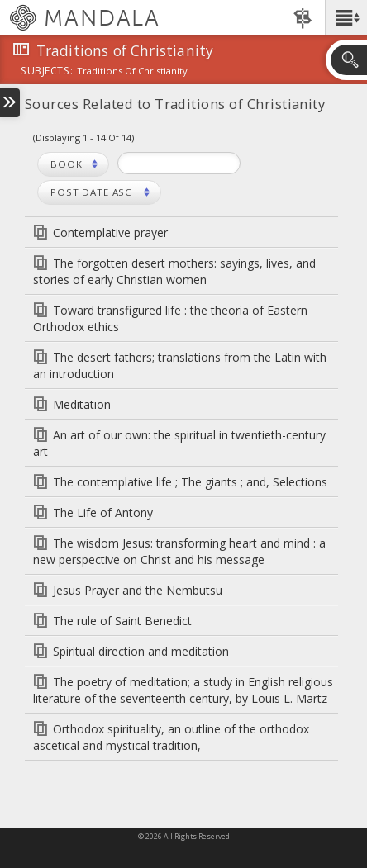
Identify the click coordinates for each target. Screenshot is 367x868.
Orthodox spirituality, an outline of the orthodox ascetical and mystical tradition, (171, 737)
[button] (346, 17)
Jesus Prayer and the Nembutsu (138, 590)
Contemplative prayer (110, 232)
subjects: (47, 72)
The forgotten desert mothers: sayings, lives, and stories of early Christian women (174, 271)
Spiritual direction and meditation (141, 651)
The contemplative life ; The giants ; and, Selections (190, 482)
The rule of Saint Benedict (122, 621)
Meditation (82, 404)
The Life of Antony (103, 512)
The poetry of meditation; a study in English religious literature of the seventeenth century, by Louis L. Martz (183, 690)
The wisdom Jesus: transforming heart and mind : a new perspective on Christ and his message (179, 551)
